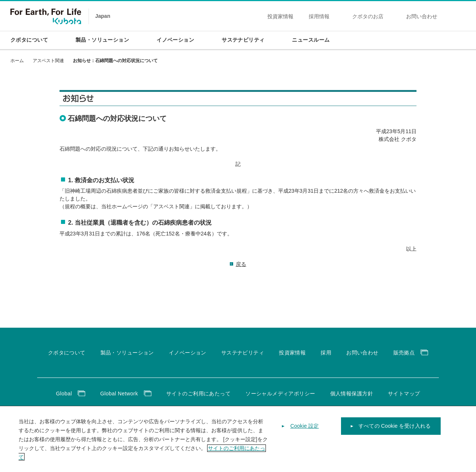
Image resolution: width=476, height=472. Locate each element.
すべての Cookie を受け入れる (395, 437)
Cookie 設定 (305, 437)
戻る (241, 264)
